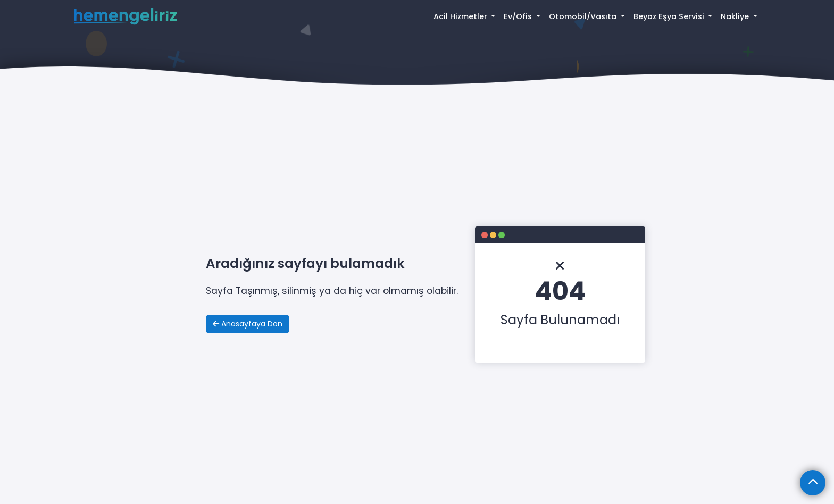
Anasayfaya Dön (248, 324)
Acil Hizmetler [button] (461, 16)
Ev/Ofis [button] (519, 16)
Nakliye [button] (736, 16)
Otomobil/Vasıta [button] (584, 16)
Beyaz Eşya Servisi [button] (670, 16)
